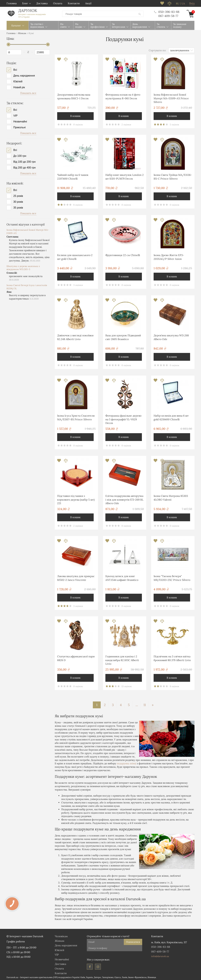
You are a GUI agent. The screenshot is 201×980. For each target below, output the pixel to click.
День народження (24, 75)
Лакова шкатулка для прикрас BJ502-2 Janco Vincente (76, 577)
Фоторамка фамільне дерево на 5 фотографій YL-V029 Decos (123, 419)
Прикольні (19, 127)
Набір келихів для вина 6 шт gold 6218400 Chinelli (171, 417)
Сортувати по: (157, 50)
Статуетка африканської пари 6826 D (76, 658)
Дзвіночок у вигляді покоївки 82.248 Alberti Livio (75, 336)
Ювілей (18, 81)
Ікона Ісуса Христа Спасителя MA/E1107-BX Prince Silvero (76, 417)
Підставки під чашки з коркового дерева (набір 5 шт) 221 (76, 499)
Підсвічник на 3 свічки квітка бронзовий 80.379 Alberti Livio (172, 658)
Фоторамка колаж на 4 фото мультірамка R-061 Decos (123, 96)
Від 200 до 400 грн (25, 167)
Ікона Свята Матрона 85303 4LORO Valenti (171, 497)
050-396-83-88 (167, 12)
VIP (15, 115)
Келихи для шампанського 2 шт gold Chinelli (75, 256)
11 (145, 704)
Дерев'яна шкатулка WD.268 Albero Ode (171, 336)
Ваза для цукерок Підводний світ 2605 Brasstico (123, 336)
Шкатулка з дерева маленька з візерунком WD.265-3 (23, 267)
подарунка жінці (126, 763)
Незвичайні (20, 121)
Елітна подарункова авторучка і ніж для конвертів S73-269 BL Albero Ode (124, 499)
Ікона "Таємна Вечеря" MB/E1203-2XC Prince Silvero (172, 577)
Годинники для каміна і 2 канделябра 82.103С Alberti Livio (122, 659)
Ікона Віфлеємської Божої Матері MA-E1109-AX (28, 231)
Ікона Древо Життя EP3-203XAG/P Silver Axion (169, 256)
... (137, 704)
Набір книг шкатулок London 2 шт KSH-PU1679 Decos (125, 176)
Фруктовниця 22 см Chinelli (123, 254)
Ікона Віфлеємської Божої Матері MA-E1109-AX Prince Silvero (171, 98)
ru (178, 4)
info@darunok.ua (160, 956)
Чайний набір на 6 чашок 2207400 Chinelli (73, 176)
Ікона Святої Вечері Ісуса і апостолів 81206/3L (27, 286)
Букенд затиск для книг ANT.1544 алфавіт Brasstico (122, 577)
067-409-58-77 (168, 16)
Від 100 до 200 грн (25, 161)
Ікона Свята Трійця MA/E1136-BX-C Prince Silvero (173, 176)
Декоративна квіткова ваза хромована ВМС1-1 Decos (74, 96)
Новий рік (19, 87)
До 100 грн (20, 155)
